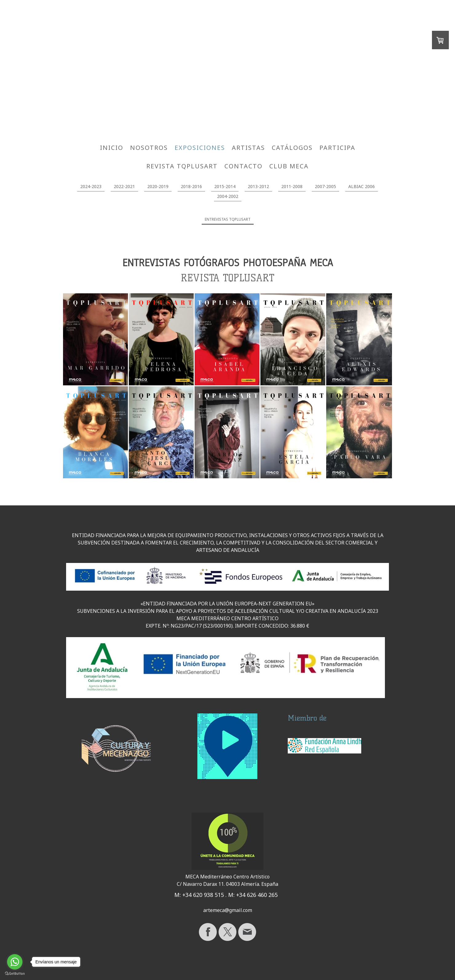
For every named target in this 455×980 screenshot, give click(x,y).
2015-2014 (225, 186)
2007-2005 (325, 186)
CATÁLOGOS (292, 148)
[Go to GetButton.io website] (15, 974)
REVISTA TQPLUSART (182, 166)
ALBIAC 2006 (362, 186)
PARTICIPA (337, 148)
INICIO (112, 148)
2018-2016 (191, 186)
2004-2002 (228, 196)
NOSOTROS (149, 148)
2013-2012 (258, 186)
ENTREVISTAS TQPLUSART (228, 219)
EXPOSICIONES (200, 148)
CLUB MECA (289, 166)
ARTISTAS (248, 148)
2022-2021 (124, 186)
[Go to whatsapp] (15, 962)
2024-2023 (91, 186)
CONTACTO (243, 166)
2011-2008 (292, 186)
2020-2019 (158, 186)
